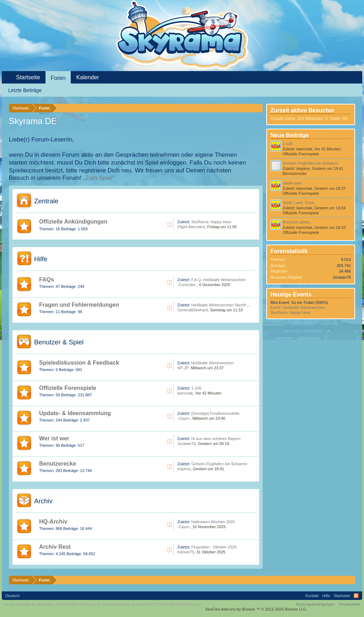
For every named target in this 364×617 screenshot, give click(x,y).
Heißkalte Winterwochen (212, 363)
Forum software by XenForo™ (152, 604)
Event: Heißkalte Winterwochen (298, 307)
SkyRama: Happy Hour (211, 222)
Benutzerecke (58, 464)
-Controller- (187, 285)
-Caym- (184, 418)
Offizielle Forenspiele (68, 388)
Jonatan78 (186, 444)
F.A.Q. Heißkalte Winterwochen (218, 280)
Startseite (28, 77)
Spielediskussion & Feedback (79, 363)
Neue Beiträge (290, 135)
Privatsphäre (349, 604)
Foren (58, 78)
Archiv (43, 501)
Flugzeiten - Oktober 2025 (214, 547)
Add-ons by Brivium (256, 609)
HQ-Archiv (53, 522)
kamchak (185, 393)
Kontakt (312, 596)
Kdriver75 (186, 552)
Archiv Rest (55, 547)
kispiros (184, 469)
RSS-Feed (170, 225)
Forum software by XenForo (53, 604)
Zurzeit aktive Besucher (303, 110)
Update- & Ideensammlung (75, 413)
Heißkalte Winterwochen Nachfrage (222, 305)
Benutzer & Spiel (59, 342)
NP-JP (183, 368)
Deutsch (12, 596)
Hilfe (41, 259)
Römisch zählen (296, 222)
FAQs (47, 280)
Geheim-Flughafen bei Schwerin (219, 464)
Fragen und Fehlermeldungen (79, 305)
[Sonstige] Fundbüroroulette (215, 413)
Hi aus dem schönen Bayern (216, 439)
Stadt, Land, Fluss (298, 203)
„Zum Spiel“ (99, 178)
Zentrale (46, 201)
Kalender (87, 77)
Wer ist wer (54, 438)
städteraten (292, 183)
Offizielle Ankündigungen (73, 222)
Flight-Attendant (191, 227)
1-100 (196, 388)
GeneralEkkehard (193, 310)
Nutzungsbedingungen (315, 604)
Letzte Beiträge (25, 90)
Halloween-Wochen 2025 (213, 522)
